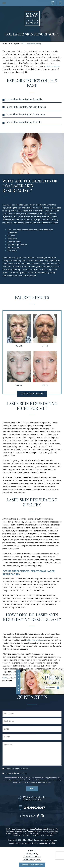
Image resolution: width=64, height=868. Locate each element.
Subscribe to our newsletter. (17, 769)
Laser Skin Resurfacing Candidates (26, 107)
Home (5, 44)
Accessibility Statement (32, 865)
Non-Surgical (14, 44)
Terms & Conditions (32, 857)
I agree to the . (16, 773)
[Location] (53, 4)
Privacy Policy (32, 854)
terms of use (22, 773)
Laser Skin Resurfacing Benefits (24, 100)
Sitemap (32, 851)
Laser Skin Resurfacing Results (24, 122)
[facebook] (38, 816)
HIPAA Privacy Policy (32, 860)
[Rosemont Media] (53, 843)
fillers (5, 678)
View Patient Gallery (32, 394)
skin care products (35, 640)
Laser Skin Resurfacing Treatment (25, 115)
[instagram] (42, 816)
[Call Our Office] (60, 3)
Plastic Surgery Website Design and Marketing (28, 843)
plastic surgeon (53, 66)
